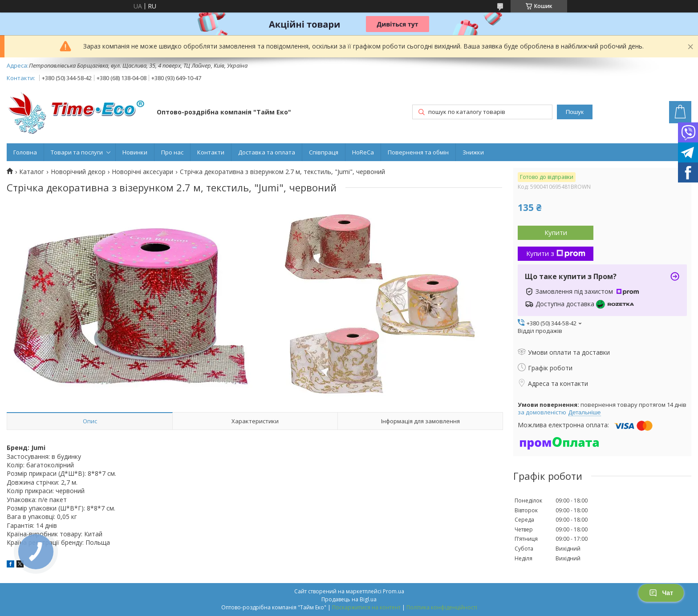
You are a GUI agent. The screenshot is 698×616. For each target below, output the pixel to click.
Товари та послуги (77, 152)
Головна (25, 152)
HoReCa (363, 152)
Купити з (556, 253)
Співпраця (324, 152)
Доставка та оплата (267, 152)
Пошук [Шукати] (575, 112)
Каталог (32, 172)
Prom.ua (394, 591)
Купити (556, 232)
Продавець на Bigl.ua (349, 599)
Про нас (172, 152)
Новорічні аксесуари (142, 172)
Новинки (135, 152)
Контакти (211, 152)
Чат (661, 593)
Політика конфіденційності (442, 607)
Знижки (473, 152)
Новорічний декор (78, 172)
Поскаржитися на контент (366, 607)
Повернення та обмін (418, 152)
